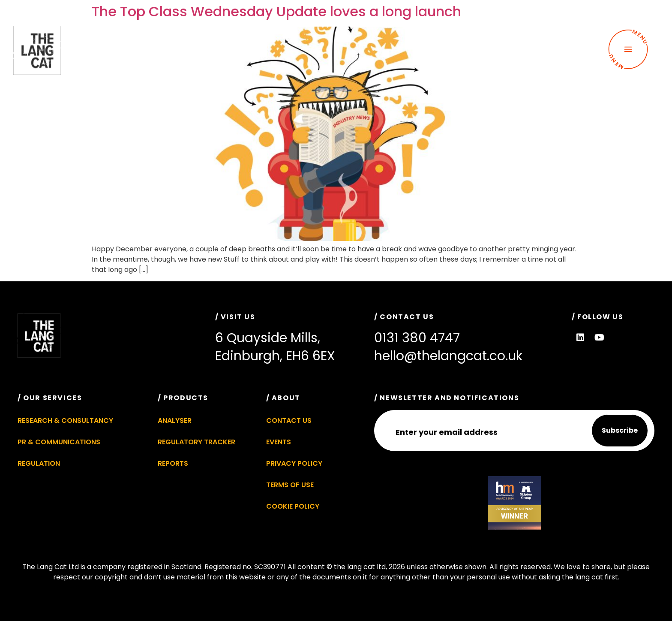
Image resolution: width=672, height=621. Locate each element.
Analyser (175, 421)
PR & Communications (59, 442)
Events (279, 442)
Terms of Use (290, 485)
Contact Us (289, 421)
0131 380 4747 (417, 338)
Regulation (39, 463)
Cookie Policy (293, 506)
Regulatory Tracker (196, 442)
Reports (173, 463)
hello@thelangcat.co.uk (448, 356)
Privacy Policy (294, 463)
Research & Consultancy (65, 421)
